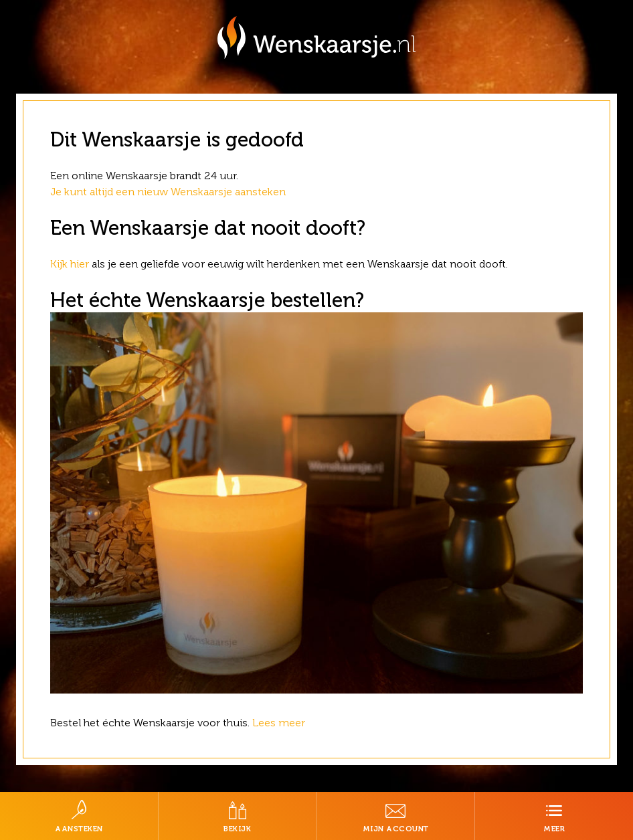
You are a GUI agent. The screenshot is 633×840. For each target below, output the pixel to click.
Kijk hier (70, 264)
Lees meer (280, 723)
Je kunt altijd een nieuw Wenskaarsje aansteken (168, 192)
